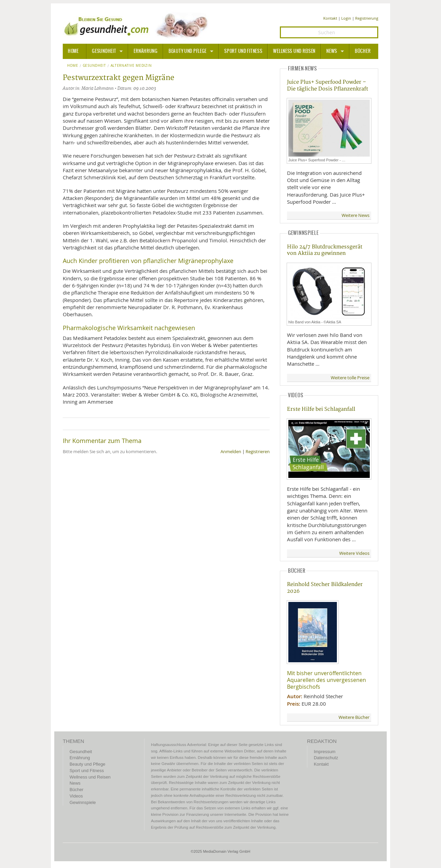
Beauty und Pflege (188, 51)
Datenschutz (326, 758)
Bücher (363, 51)
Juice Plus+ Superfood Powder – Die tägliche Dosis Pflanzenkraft (328, 85)
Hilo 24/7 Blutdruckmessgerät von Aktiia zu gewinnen (325, 250)
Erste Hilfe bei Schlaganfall (321, 409)
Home (73, 66)
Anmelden (231, 452)
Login (346, 18)
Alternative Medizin (131, 66)
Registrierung (367, 18)
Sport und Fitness (243, 51)
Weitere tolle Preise (350, 378)
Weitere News (356, 215)
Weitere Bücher (354, 717)
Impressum (325, 752)
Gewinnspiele (83, 802)
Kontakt (330, 18)
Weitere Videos (354, 553)
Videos (76, 796)
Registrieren (258, 452)
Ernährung (146, 51)
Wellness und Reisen (294, 51)
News (332, 51)
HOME (73, 51)
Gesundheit (104, 51)
